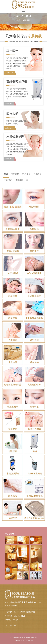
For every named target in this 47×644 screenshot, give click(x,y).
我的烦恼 (15, 174)
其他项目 (38, 174)
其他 (28, 180)
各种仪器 (19, 180)
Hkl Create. (29, 640)
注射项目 (26, 174)
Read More (9, 73)
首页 (19, 20)
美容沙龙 (8, 180)
